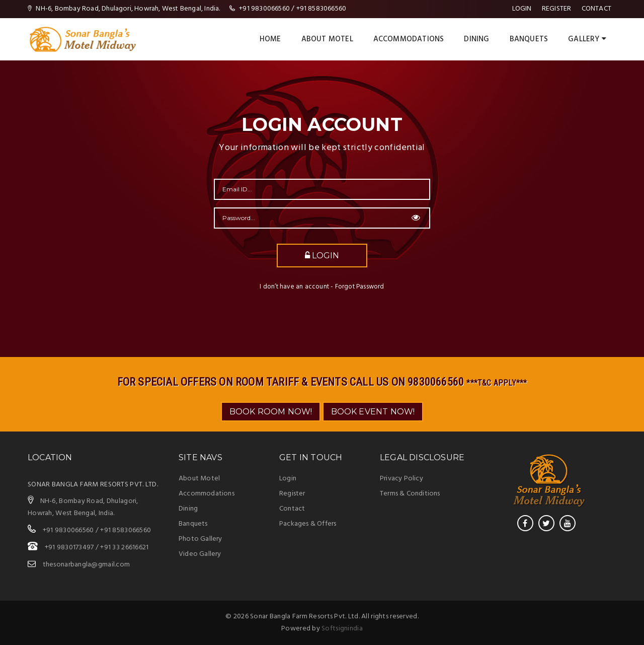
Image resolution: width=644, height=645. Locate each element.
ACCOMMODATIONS (409, 39)
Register (292, 494)
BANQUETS (529, 39)
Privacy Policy (401, 479)
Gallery (587, 39)
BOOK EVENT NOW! (373, 412)
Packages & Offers (308, 524)
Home (270, 39)
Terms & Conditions (410, 494)
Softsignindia (342, 629)
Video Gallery (200, 554)
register (557, 9)
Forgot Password (360, 287)
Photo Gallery (200, 539)
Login (522, 9)
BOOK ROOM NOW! (271, 412)
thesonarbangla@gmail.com (87, 565)
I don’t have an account (294, 287)
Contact (596, 9)
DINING (476, 39)
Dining (188, 509)
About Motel (327, 39)
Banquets (193, 524)
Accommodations (207, 494)
